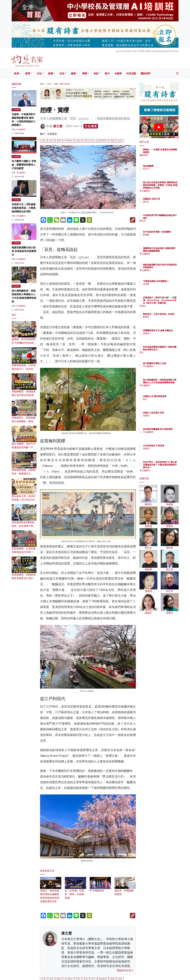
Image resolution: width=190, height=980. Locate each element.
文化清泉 (91, 126)
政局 (16, 73)
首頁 (42, 84)
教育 (28, 73)
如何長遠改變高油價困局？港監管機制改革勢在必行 (169, 350)
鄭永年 (164, 224)
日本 (44, 141)
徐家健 (164, 287)
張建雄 (164, 336)
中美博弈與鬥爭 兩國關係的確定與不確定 (169, 218)
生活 (62, 73)
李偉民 (164, 306)
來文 (162, 355)
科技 (96, 73)
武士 (93, 141)
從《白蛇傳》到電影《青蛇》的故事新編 (75, 890)
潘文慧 (58, 126)
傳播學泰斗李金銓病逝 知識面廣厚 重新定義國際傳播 (169, 251)
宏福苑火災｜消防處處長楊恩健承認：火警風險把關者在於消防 (24, 208)
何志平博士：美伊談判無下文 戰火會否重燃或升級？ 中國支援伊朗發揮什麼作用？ (169, 467)
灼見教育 (16, 157)
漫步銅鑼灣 (166, 166)
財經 (51, 73)
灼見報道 (16, 200)
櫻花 (59, 141)
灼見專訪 (16, 286)
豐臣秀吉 (103, 141)
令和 (86, 141)
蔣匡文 (164, 204)
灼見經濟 (16, 110)
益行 (162, 402)
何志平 (164, 169)
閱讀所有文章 (125, 971)
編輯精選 (165, 158)
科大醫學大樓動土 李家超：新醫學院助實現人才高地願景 (24, 165)
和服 (112, 141)
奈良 (51, 141)
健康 (73, 73)
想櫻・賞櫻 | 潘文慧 (62, 84)
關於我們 (146, 73)
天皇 (78, 141)
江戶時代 (68, 141)
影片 (107, 73)
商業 (85, 73)
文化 (39, 73)
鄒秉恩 (164, 320)
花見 (120, 141)
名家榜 (118, 73)
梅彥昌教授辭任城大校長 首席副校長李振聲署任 (24, 251)
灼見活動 (131, 73)
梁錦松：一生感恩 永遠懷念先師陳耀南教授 (168, 152)
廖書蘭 (164, 237)
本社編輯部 (21, 129)
